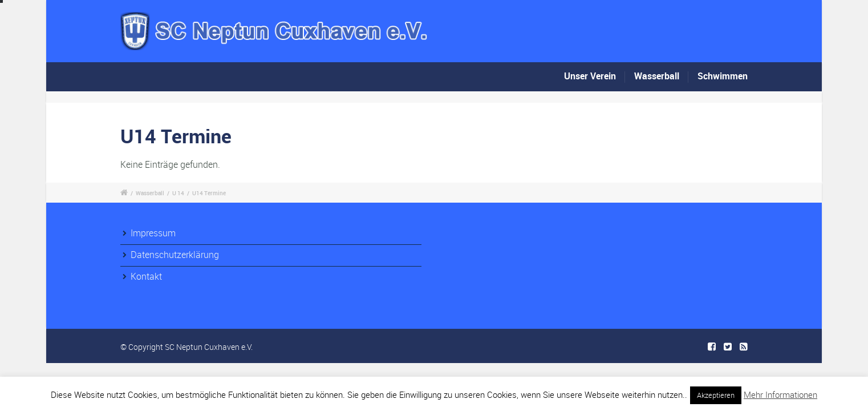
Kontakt (146, 276)
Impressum (153, 233)
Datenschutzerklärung (175, 255)
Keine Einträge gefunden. (170, 164)
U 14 (178, 193)
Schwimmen (723, 76)
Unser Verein (590, 77)
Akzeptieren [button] (716, 395)
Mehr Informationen (780, 394)
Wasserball (657, 76)
